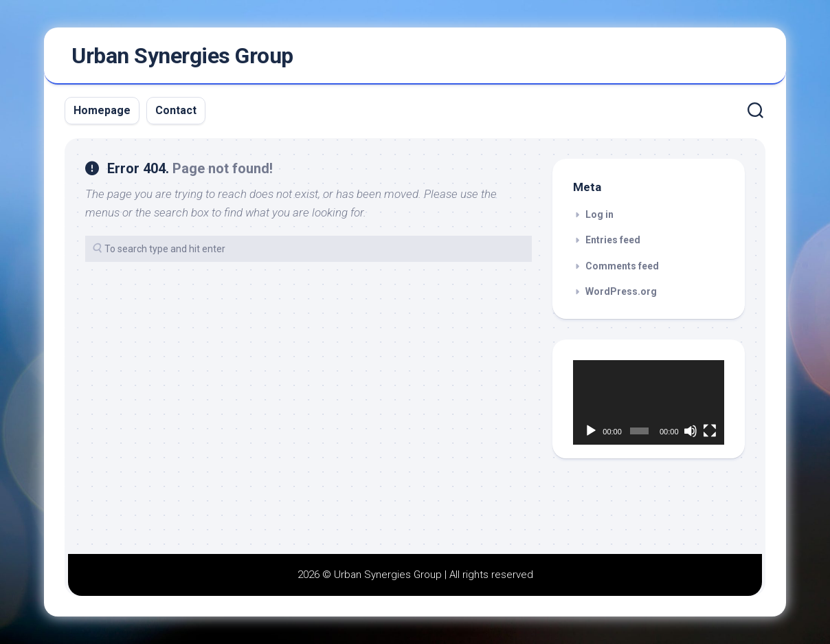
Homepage (102, 110)
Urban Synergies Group (182, 56)
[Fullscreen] (710, 431)
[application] (649, 403)
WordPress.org (621, 291)
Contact (176, 110)
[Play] (591, 431)
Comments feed (622, 266)
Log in (599, 214)
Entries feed (613, 240)
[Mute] (691, 431)
